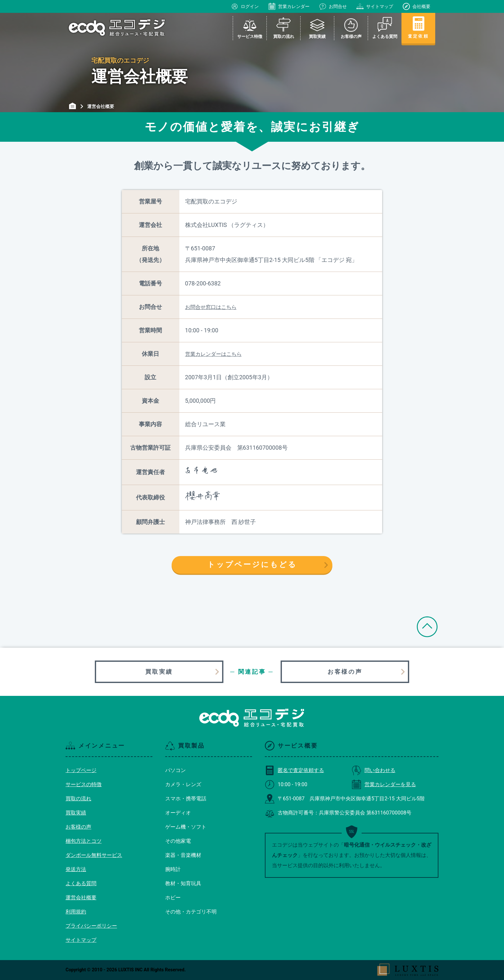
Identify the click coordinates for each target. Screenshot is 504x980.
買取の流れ (78, 799)
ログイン (245, 6)
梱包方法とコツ (84, 841)
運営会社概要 (81, 898)
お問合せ (333, 6)
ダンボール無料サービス (94, 855)
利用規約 (76, 912)
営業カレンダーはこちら (213, 354)
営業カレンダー (289, 6)
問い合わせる (373, 770)
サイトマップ (375, 6)
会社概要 (417, 6)
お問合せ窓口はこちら (211, 307)
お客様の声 (345, 672)
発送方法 (76, 869)
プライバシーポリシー (91, 926)
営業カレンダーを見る (384, 784)
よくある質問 (81, 883)
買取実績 (159, 672)
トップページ (81, 770)
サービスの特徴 (84, 784)
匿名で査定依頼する (294, 770)
